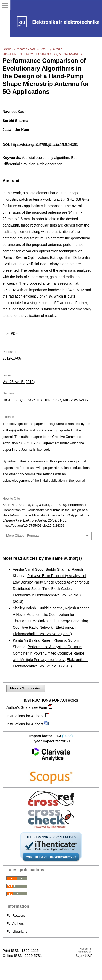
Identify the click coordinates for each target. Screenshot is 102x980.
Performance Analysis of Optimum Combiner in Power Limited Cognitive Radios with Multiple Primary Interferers (49, 653)
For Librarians (17, 932)
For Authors (15, 924)
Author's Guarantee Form (27, 707)
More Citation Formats (23, 536)
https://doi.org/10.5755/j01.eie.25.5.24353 (44, 145)
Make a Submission (26, 688)
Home (7, 49)
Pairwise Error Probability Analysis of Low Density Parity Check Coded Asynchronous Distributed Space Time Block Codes (51, 582)
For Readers (16, 916)
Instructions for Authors (25, 716)
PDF (14, 333)
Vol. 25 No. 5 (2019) (45, 49)
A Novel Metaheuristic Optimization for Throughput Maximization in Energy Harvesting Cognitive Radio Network (50, 621)
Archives (21, 49)
